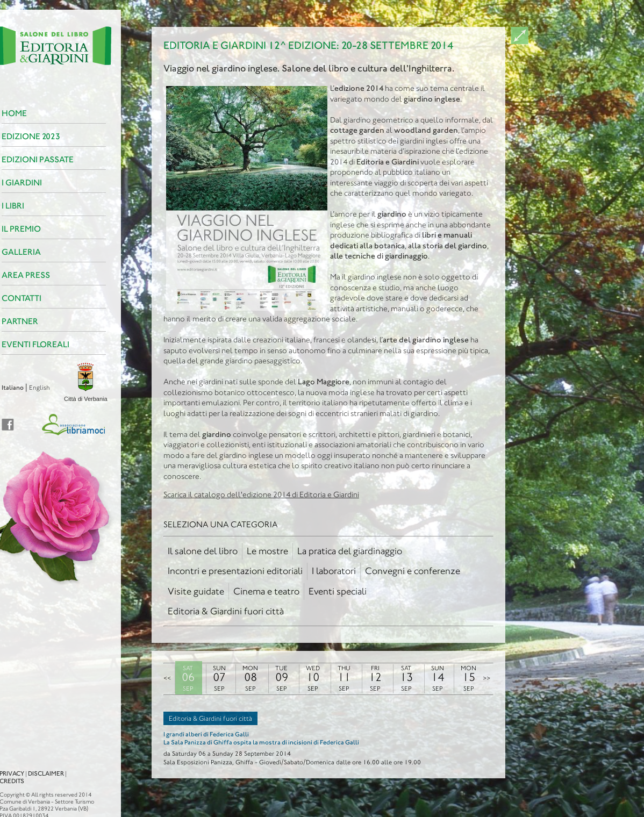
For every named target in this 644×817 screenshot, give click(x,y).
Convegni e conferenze (413, 571)
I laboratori (334, 571)
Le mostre (267, 551)
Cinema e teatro (266, 591)
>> (486, 678)
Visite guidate (196, 591)
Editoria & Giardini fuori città (226, 611)
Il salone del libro (203, 551)
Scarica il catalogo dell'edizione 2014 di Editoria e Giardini (261, 494)
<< (167, 678)
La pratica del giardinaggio (350, 551)
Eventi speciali (338, 591)
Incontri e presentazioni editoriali (235, 571)
